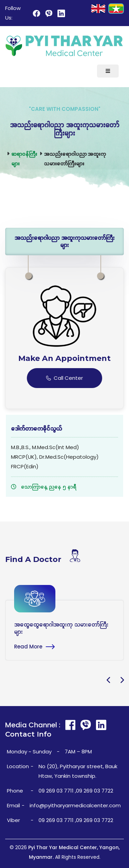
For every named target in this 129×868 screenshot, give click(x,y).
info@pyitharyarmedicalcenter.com (75, 805)
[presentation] (109, 681)
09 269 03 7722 (95, 791)
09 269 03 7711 (56, 791)
